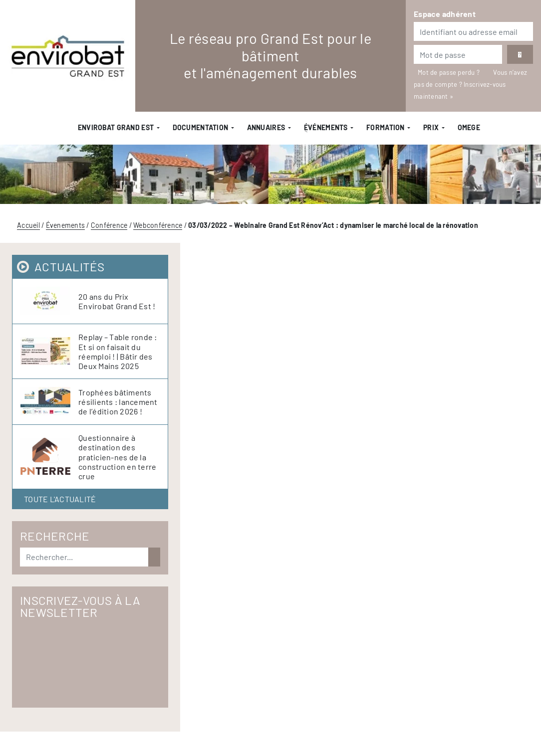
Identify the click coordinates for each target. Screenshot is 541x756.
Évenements (66, 225)
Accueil (28, 225)
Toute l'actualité (60, 499)
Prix (431, 127)
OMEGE (469, 127)
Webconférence (158, 225)
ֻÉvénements (326, 127)
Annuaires (266, 127)
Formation (386, 127)
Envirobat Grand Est (116, 127)
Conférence (109, 225)
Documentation (201, 127)
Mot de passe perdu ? (449, 72)
